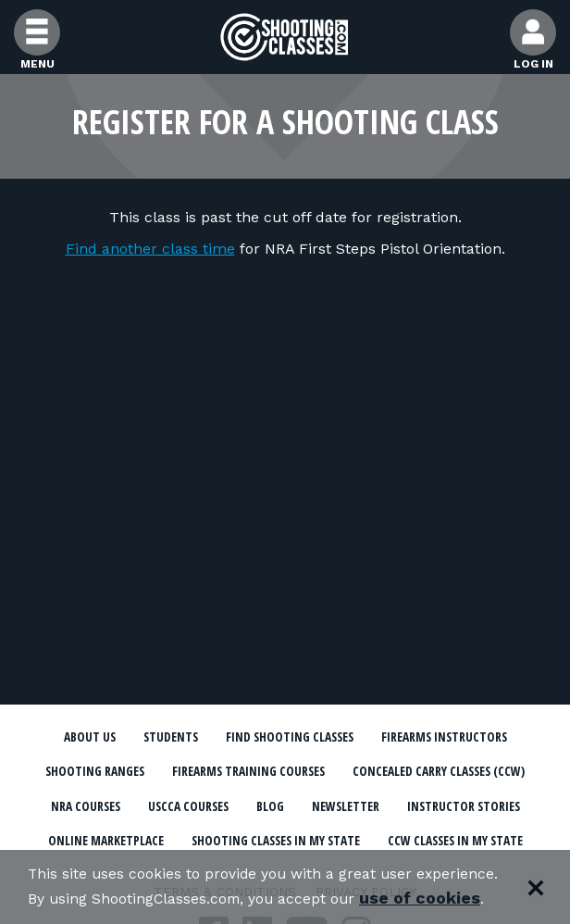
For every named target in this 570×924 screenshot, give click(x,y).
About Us (151, 739)
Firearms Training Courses (168, 807)
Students (240, 739)
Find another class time (150, 249)
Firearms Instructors (214, 773)
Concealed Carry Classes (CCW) (390, 807)
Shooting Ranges (373, 773)
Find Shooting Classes (374, 739)
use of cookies (88, 898)
